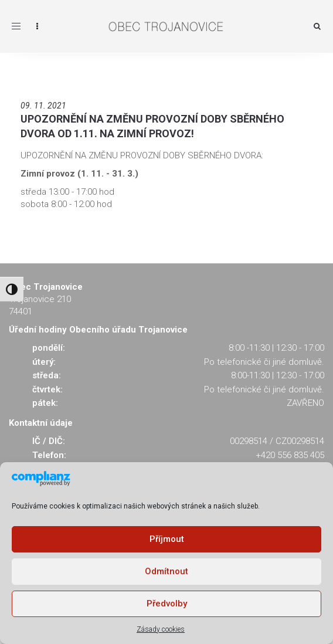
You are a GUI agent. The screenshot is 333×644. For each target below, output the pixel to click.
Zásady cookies (161, 629)
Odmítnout (167, 571)
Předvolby (167, 604)
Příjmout (167, 539)
